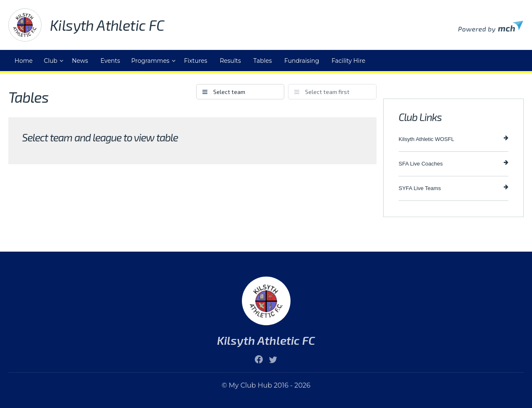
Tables (263, 61)
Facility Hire (349, 61)
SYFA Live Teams (453, 188)
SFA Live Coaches (453, 163)
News (80, 61)
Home (23, 61)
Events (110, 61)
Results (230, 61)
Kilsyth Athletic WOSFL (453, 139)
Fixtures (196, 61)
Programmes (150, 61)
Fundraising (302, 61)
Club (50, 61)
